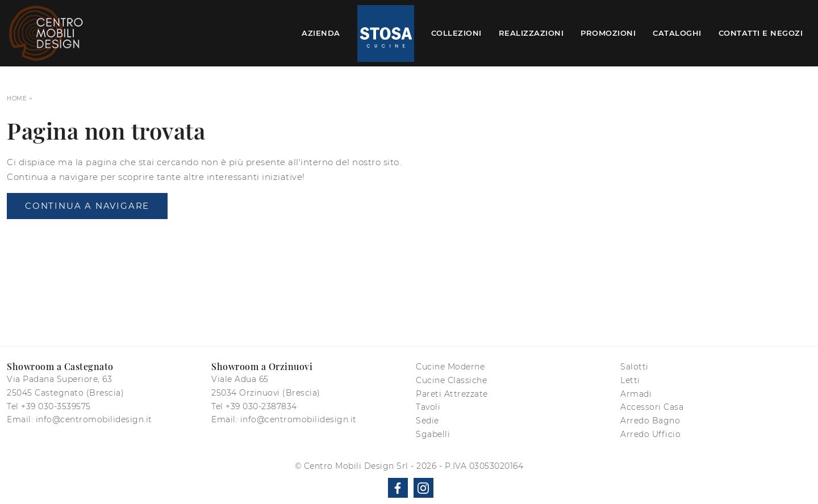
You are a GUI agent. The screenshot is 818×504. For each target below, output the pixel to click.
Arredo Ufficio (650, 434)
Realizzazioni (531, 33)
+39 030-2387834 (261, 406)
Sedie (427, 421)
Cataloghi (677, 33)
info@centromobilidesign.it (94, 419)
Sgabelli (433, 434)
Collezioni (456, 33)
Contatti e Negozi (761, 33)
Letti (630, 380)
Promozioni (608, 33)
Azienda (321, 33)
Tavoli (428, 407)
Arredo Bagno (650, 421)
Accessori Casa (652, 407)
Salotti (635, 367)
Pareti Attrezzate (452, 394)
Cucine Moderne (450, 367)
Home (17, 98)
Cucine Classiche (451, 380)
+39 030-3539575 (56, 406)
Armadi (636, 394)
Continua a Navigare (87, 206)
